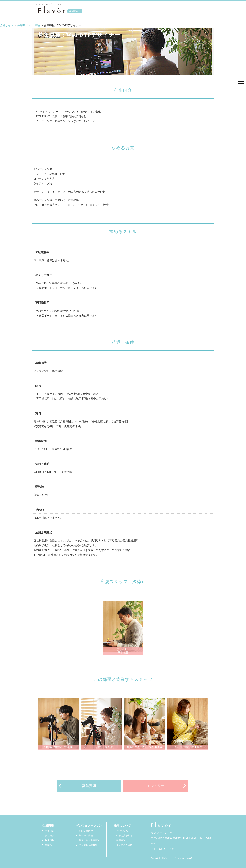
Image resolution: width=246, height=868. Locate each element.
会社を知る (122, 831)
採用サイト (24, 25)
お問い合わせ (86, 831)
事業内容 (50, 831)
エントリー (156, 786)
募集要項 (89, 786)
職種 (38, 25)
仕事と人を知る (124, 836)
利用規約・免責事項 (89, 840)
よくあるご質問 (124, 845)
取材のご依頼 (86, 836)
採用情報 (50, 840)
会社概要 (50, 836)
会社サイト (7, 25)
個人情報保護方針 (88, 845)
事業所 (49, 845)
